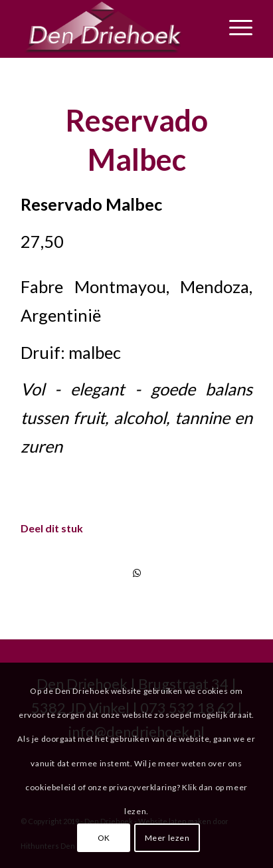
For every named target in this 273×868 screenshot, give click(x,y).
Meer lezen (167, 838)
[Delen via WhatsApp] (136, 573)
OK (104, 838)
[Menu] (234, 27)
